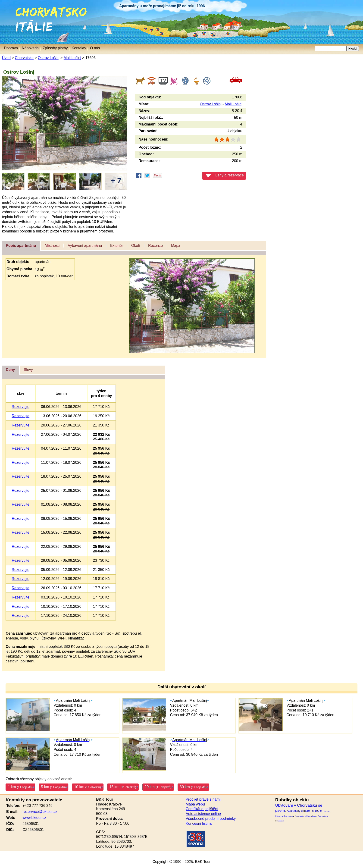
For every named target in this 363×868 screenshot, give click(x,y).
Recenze (155, 246)
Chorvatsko (23, 9)
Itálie (6, 22)
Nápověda (30, 48)
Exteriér (117, 246)
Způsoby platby (55, 48)
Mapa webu (195, 804)
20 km (158, 787)
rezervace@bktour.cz (40, 812)
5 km (53, 787)
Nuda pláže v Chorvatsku (305, 816)
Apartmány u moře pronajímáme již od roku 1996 (162, 6)
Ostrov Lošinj (49, 58)
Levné (327, 811)
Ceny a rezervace (225, 175)
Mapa (176, 246)
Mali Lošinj (72, 58)
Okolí (136, 246)
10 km (88, 787)
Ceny (10, 370)
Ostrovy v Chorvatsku (284, 816)
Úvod (6, 58)
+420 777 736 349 (37, 806)
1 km (20, 787)
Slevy (28, 370)
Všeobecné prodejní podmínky (211, 819)
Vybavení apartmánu (85, 246)
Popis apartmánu (21, 246)
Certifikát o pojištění (202, 809)
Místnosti (52, 246)
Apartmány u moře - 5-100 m (305, 811)
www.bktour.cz (34, 818)
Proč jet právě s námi (203, 799)
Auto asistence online (203, 814)
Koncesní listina (199, 823)
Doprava (11, 48)
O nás (95, 48)
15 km (123, 787)
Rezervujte (20, 407)
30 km (193, 787)
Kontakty (79, 48)
